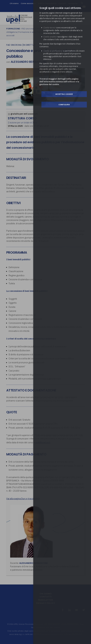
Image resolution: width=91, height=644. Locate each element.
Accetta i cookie (64, 94)
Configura (64, 105)
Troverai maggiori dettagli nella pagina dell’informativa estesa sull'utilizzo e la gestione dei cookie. (59, 82)
